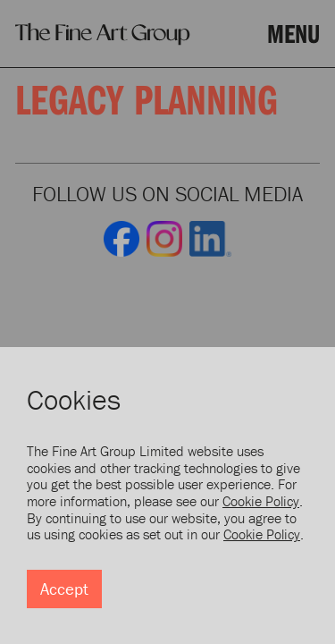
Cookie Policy (261, 501)
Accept (64, 589)
